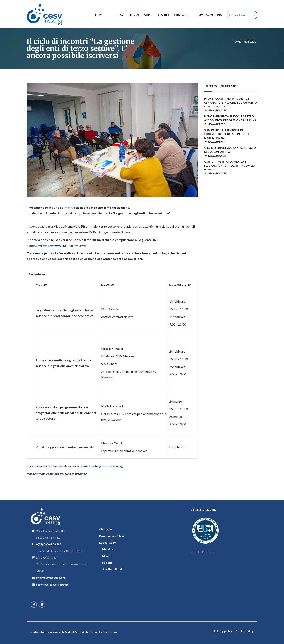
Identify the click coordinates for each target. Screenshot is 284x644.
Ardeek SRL (72, 632)
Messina (108, 549)
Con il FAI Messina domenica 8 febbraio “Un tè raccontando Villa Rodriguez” (230, 166)
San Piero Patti (112, 569)
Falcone (107, 563)
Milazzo (107, 556)
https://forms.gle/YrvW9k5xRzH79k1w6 (56, 245)
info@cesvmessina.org (108, 466)
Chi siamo (106, 529)
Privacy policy (223, 631)
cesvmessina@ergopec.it (52, 584)
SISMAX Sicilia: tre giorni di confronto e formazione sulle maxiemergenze (227, 134)
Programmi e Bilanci (112, 536)
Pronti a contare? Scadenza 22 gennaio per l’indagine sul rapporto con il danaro (230, 103)
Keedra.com (110, 632)
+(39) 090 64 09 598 (49, 544)
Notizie (249, 42)
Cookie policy (245, 631)
